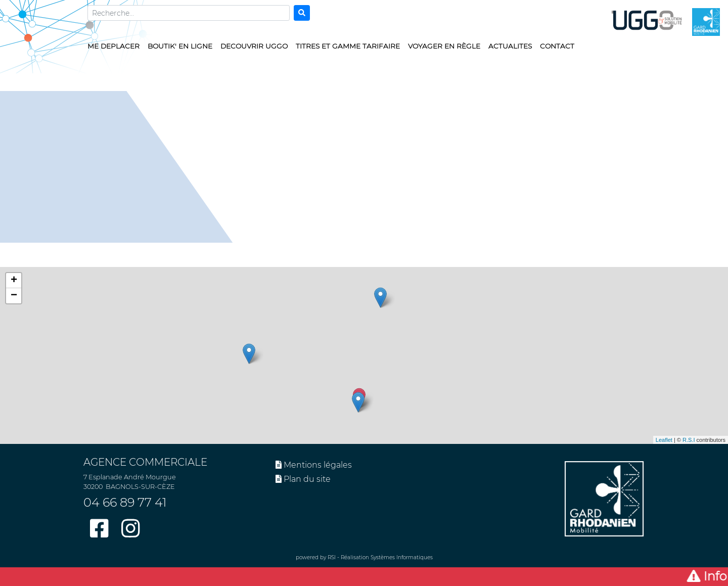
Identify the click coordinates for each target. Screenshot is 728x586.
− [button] (14, 296)
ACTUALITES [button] (510, 46)
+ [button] (14, 281)
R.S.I (689, 440)
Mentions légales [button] (314, 465)
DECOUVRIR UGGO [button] (254, 46)
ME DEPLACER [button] (113, 46)
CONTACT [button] (557, 46)
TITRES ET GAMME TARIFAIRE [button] (348, 46)
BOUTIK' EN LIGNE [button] (180, 46)
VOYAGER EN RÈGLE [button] (444, 46)
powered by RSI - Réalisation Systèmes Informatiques (364, 557)
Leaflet (664, 440)
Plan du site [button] (303, 479)
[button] (364, 577)
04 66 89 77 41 (125, 502)
